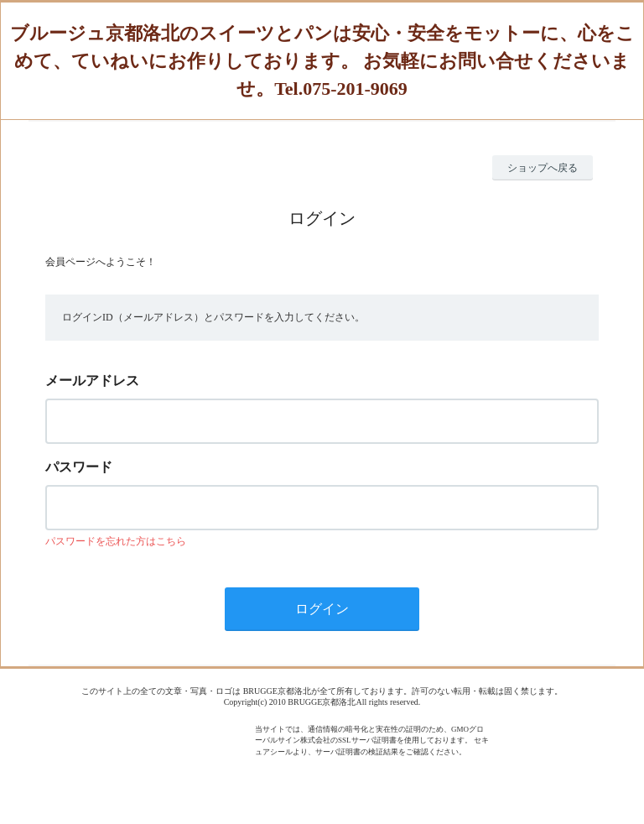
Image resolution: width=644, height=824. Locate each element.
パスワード (79, 467)
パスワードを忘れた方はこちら (116, 541)
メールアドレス (92, 381)
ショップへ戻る (543, 168)
